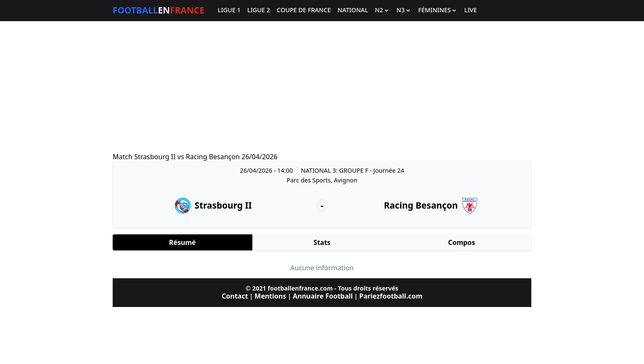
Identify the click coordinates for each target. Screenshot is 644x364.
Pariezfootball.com (391, 296)
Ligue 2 (259, 10)
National (353, 10)
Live (471, 10)
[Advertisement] (322, 87)
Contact (235, 296)
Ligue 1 (229, 10)
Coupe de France (304, 10)
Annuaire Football (323, 296)
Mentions (270, 296)
